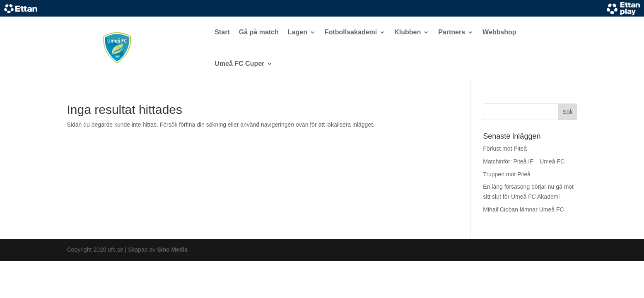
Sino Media (172, 250)
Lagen (298, 32)
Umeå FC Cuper (239, 64)
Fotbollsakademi (351, 32)
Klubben (408, 32)
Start (222, 32)
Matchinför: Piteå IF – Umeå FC (524, 161)
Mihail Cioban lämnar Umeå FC (523, 209)
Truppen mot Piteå (507, 174)
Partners (452, 32)
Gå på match (259, 32)
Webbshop (499, 32)
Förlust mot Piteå (505, 149)
